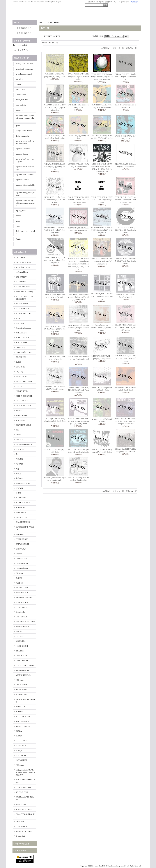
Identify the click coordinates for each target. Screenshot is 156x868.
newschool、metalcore (24, 69)
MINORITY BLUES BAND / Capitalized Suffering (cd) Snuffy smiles (102, 261)
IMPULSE (20, 651)
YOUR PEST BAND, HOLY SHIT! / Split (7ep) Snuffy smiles (102, 200)
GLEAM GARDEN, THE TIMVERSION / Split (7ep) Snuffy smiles (102, 230)
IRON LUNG (21, 804)
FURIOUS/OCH (22, 602)
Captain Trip (20, 347)
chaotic (19, 84)
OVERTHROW (21, 685)
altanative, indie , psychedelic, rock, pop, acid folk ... (25, 118)
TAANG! (19, 435)
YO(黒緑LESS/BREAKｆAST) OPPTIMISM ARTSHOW (25, 772)
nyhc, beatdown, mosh (24, 74)
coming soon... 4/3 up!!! (25, 64)
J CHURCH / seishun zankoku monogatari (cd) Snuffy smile (78, 328)
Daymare (19, 554)
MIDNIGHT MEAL (23, 675)
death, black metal (23, 136)
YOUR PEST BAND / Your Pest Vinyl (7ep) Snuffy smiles (78, 359)
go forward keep (22, 272)
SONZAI (19, 731)
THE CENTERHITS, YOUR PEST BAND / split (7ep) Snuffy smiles (55, 260)
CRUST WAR (21, 549)
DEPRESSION (21, 559)
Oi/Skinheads (21, 95)
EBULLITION (21, 376)
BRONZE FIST (21, 517)
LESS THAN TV (22, 660)
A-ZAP (18, 493)
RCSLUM (19, 712)
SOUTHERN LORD (23, 425)
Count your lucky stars (24, 352)
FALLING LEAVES (23, 588)
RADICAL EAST (22, 707)
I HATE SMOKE (22, 646)
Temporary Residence (24, 445)
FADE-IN (19, 583)
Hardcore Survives (23, 627)
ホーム (41, 23)
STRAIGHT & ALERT (24, 809)
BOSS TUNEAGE (22, 338)
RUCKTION (20, 420)
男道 (18, 469)
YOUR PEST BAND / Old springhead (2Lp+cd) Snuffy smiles (78, 76)
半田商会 (19, 478)
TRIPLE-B (20, 821)
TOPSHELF (20, 449)
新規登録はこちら (24, 28)
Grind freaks (20, 612)
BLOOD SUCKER (23, 503)
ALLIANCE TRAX (23, 483)
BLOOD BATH (21, 498)
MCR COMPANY (22, 670)
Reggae (19, 239)
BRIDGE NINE (21, 343)
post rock (19, 110)
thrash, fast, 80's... (22, 100)
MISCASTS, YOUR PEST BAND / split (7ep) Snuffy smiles (102, 296)
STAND (19, 736)
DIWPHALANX (22, 563)
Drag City (19, 372)
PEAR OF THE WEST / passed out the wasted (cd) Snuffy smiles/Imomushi (126, 200)
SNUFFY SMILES (23, 726)
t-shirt (18, 226)
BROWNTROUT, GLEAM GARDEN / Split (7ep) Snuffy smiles (126, 358)
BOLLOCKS (20, 508)
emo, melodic (21, 105)
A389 (18, 318)
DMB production (22, 568)
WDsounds (20, 765)
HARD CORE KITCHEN (25, 622)
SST (17, 430)
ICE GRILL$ (21, 641)
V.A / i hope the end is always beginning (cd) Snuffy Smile (55, 421)
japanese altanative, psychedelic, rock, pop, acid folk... (25, 203)
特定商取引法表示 (22, 844)
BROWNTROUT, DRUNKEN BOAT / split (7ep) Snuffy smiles (126, 261)
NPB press (20, 680)
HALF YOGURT (22, 617)
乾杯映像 (19, 464)
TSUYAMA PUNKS (23, 262)
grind (18, 126)
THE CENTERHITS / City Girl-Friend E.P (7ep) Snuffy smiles (126, 230)
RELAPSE (20, 410)
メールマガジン (21, 851)
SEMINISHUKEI (22, 721)
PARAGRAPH (21, 690)
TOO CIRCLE (21, 755)
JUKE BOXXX (21, 656)
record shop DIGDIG (23, 267)
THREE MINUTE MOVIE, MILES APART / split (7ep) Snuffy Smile (78, 390)
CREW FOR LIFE (22, 544)
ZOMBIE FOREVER (24, 787)
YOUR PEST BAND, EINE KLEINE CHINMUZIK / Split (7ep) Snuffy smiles (78, 200)
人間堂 (18, 474)
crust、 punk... (21, 90)
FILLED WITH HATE (24, 381)
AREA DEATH (21, 333)
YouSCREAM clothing (24, 291)
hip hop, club (21, 211)
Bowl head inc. (21, 512)
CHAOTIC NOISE (23, 522)
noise (18, 221)
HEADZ (19, 631)
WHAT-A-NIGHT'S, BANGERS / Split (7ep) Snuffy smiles (55, 167)
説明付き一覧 (118, 48)
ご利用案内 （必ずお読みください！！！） (102, 2)
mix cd (18, 216)
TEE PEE (19, 440)
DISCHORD (20, 367)
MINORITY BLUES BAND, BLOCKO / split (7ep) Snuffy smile (55, 329)
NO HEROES (21, 282)
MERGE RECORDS (23, 406)
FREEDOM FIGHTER (24, 597)
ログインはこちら (24, 33)
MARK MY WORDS (24, 831)
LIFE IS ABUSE (22, 401)
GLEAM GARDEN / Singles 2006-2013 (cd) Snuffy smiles (126, 77)
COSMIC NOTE (22, 539)
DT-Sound (19, 573)
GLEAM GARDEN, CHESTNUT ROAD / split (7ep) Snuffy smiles (55, 107)
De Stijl (19, 362)
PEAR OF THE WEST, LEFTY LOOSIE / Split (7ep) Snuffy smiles (125, 327)
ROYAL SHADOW (23, 716)
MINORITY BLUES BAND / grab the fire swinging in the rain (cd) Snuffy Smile (126, 421)
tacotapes (19, 750)
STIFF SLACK (21, 741)
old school (20, 79)
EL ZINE (19, 578)
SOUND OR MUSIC (23, 287)
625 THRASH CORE (24, 313)
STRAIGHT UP (22, 746)
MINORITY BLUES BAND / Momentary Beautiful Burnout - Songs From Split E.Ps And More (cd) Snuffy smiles (78, 264)
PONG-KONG (21, 694)
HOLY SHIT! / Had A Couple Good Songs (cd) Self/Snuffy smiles (55, 200)
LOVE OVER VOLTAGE (25, 665)
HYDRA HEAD (22, 391)
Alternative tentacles (23, 328)
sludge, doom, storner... (24, 131)
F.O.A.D (19, 386)
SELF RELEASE (22, 792)
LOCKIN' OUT (21, 826)
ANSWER (20, 488)
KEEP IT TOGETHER (24, 396)
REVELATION (21, 415)
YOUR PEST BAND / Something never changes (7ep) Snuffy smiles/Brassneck (102, 77)
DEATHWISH (21, 357)
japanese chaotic (22, 154)
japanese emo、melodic (25, 175)
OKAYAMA (20, 257)
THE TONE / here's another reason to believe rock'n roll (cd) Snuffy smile (78, 297)
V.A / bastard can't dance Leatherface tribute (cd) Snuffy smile (102, 328)
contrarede (20, 534)
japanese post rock (23, 180)
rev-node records (22, 304)
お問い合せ (125, 2)
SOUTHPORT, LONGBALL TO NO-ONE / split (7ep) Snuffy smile (55, 230)
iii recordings (21, 836)
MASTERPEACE (22, 309)
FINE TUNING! (22, 593)
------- (18, 244)
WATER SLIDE (22, 760)
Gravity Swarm (21, 607)
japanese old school (23, 149)
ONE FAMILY (21, 277)
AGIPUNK (20, 323)
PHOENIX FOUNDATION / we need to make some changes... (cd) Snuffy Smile (78, 421)
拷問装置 (19, 459)
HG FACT (19, 636)
